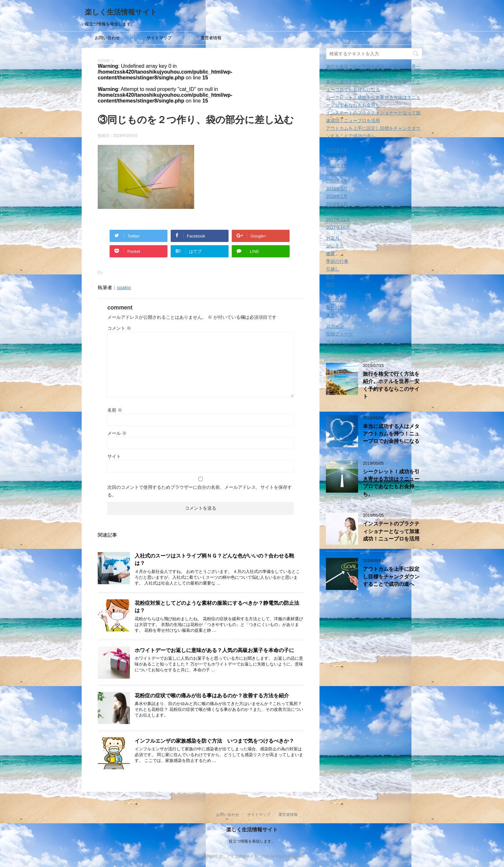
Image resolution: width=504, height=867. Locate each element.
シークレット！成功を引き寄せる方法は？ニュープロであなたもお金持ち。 (391, 483)
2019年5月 (337, 158)
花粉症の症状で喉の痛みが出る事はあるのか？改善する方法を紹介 (212, 696)
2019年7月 (337, 150)
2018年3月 (337, 189)
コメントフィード (344, 342)
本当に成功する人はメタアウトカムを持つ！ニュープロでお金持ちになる (391, 434)
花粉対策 (335, 308)
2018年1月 (337, 204)
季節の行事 (337, 261)
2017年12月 (338, 212)
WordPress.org (341, 349)
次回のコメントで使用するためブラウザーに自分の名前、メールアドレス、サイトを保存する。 (200, 491)
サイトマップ (159, 38)
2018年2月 (337, 196)
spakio (124, 287)
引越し (333, 269)
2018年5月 (337, 173)
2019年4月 (337, 165)
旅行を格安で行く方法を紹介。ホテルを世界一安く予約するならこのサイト (391, 385)
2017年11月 (338, 219)
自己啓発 (335, 300)
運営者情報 (211, 38)
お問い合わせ (107, 38)
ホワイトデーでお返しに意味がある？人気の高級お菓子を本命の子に (214, 650)
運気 (330, 315)
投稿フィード (339, 334)
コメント (119, 328)
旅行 (330, 284)
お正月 (333, 238)
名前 (115, 410)
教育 (330, 277)
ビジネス (335, 246)
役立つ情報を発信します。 (252, 841)
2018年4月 (337, 181)
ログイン (335, 326)
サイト (114, 456)
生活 (330, 292)
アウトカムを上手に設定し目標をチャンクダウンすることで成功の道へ (391, 577)
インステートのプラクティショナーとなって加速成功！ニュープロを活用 (391, 531)
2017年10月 (338, 227)
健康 (330, 254)
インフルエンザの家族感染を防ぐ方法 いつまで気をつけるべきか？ (214, 741)
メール (117, 433)
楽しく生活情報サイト (121, 12)
